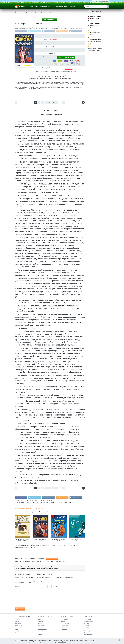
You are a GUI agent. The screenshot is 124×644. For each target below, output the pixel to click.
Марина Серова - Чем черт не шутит (41, 540)
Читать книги (34, 6)
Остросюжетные (65, 625)
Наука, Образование (95, 23)
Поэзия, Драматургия (95, 51)
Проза (92, 28)
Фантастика (73, 6)
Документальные (94, 25)
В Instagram (49, 31)
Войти (96, 2)
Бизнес (92, 37)
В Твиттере (34, 31)
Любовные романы (61, 6)
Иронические (18, 623)
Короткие (63, 621)
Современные (64, 627)
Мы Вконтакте (77, 31)
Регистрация (105, 2)
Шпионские (17, 633)
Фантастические (65, 623)
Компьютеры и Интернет (96, 48)
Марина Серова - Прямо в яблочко (77, 540)
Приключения (94, 30)
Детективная (41, 623)
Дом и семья (93, 35)
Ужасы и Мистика (42, 631)
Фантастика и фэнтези (96, 16)
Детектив (51, 47)
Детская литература (95, 32)
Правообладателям (89, 631)
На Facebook (21, 31)
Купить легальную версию (66, 58)
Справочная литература (96, 42)
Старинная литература (96, 44)
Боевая (40, 619)
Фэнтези (40, 633)
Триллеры (17, 631)
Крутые (16, 629)
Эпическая (40, 635)
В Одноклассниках (64, 31)
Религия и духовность (96, 39)
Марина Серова (53, 40)
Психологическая (42, 629)
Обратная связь (88, 635)
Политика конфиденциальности (92, 633)
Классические (18, 627)
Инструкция (73, 72)
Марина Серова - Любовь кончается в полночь (22, 540)
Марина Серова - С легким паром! (59, 540)
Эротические (64, 629)
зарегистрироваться (32, 568)
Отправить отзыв (20, 609)
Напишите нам (69, 69)
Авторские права (50, 20)
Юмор (92, 46)
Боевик (16, 619)
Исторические (18, 625)
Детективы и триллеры (46, 6)
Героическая (41, 621)
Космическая (41, 625)
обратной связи (62, 642)
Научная (40, 627)
